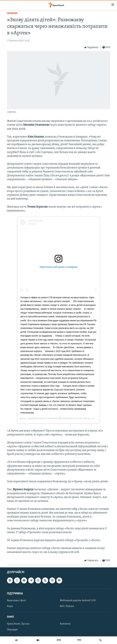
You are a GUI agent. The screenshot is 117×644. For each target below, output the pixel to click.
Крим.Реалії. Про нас (18, 624)
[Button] (91, 47)
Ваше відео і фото (16, 601)
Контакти (65, 624)
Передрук (12, 630)
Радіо (10, 606)
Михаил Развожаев (48, 418)
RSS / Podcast (67, 606)
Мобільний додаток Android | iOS (78, 601)
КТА (59, 640)
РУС (79, 640)
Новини (12, 13)
